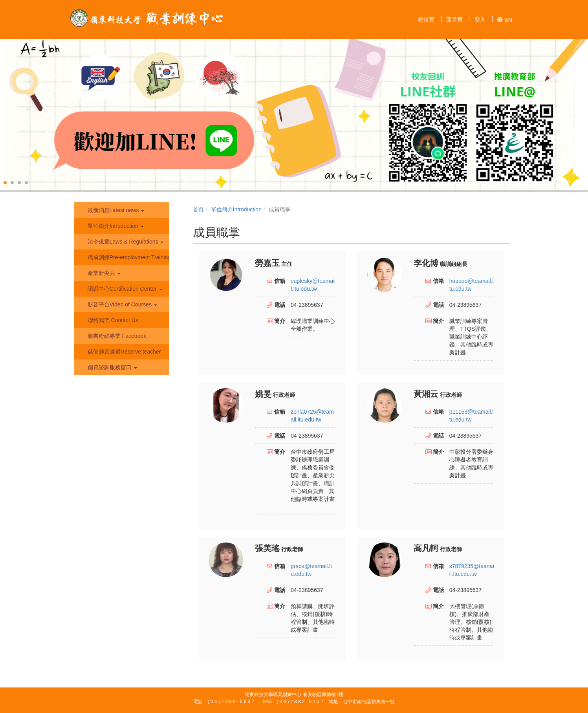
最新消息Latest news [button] (115, 210)
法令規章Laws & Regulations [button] (125, 242)
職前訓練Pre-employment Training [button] (128, 257)
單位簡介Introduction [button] (115, 226)
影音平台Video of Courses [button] (122, 304)
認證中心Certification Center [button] (124, 289)
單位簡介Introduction (236, 209)
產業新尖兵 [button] (103, 273)
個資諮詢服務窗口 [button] (112, 367)
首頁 (198, 209)
